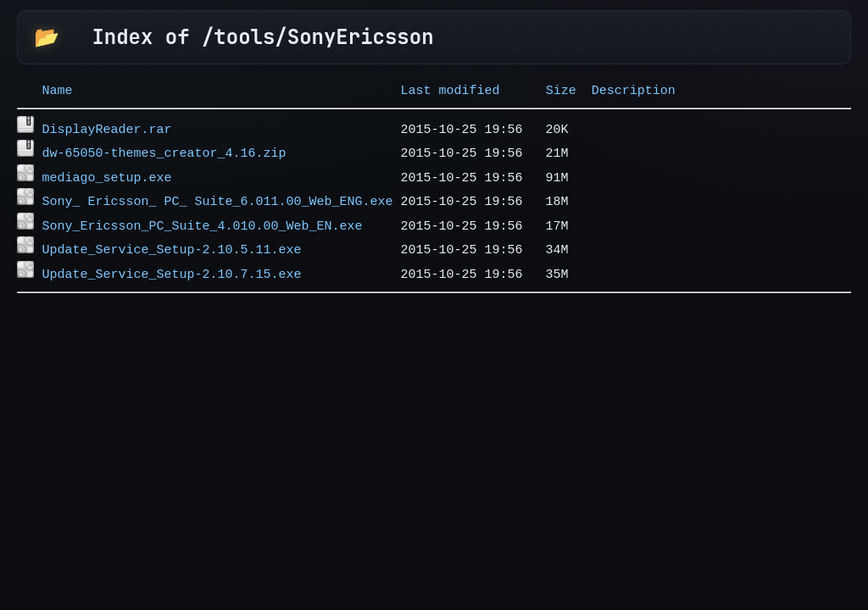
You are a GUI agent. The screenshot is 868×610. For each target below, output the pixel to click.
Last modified (451, 89)
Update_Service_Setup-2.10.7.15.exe (171, 255)
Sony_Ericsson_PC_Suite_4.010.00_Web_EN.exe (202, 212)
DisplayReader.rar (106, 125)
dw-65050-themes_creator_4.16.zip (164, 147)
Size (561, 89)
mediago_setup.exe (106, 169)
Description (634, 89)
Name (57, 89)
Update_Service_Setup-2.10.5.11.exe (171, 233)
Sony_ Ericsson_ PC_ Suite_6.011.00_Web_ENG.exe (217, 190)
